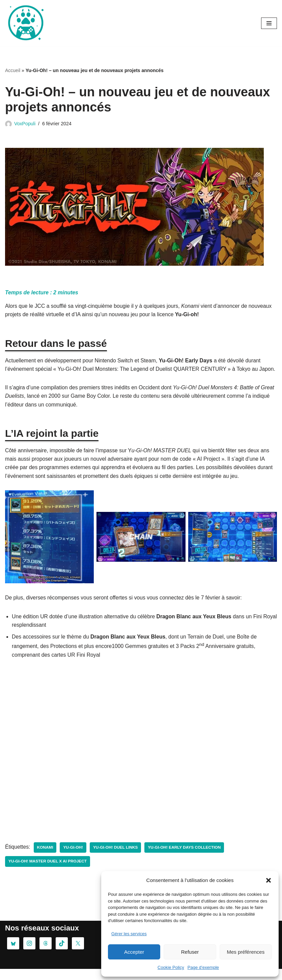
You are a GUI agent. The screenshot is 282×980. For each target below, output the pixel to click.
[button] (269, 880)
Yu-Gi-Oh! (74, 858)
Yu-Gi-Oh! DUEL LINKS (117, 858)
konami (46, 858)
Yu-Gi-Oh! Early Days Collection (186, 858)
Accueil (13, 70)
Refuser (190, 952)
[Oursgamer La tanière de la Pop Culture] (25, 23)
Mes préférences (246, 952)
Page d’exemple (203, 967)
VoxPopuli (25, 124)
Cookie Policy (171, 967)
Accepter (134, 952)
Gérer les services (129, 934)
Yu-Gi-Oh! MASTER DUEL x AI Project (48, 873)
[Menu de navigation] (269, 23)
